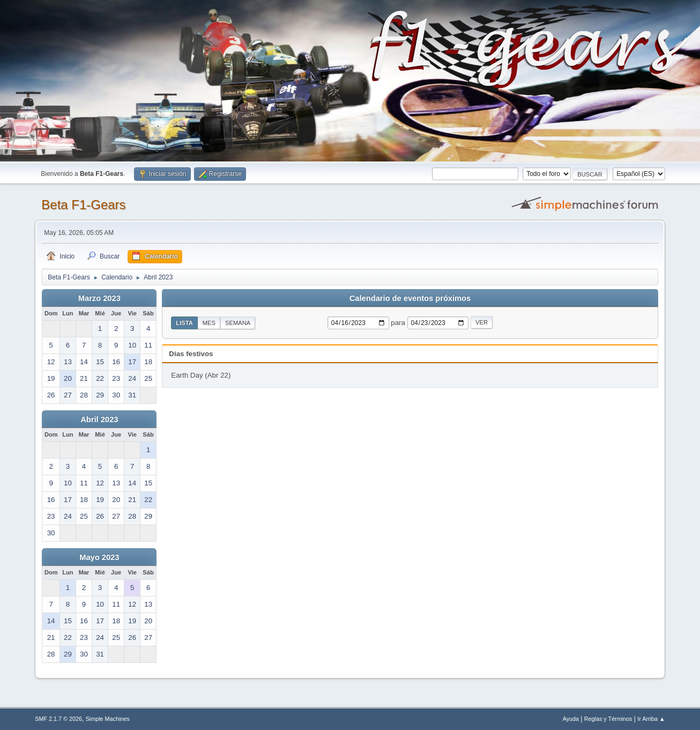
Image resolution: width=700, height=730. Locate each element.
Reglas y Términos (608, 719)
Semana (238, 323)
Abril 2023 (99, 419)
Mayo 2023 (99, 557)
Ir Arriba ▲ (651, 719)
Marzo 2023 (99, 298)
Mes (209, 323)
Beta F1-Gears (83, 205)
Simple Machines (108, 719)
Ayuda (571, 719)
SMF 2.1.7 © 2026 (58, 719)
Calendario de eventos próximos (410, 298)
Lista (184, 323)
